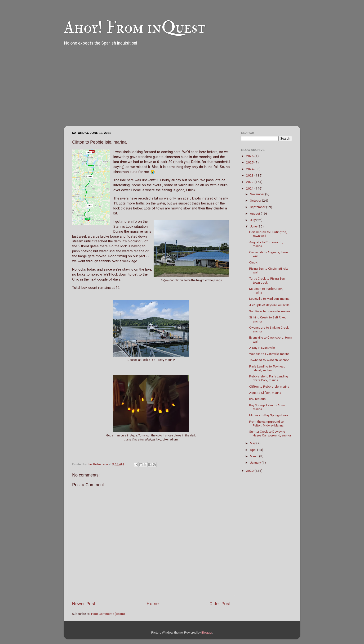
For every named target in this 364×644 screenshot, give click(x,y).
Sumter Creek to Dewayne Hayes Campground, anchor (270, 433)
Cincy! (253, 262)
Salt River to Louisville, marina (270, 311)
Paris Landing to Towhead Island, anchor (267, 368)
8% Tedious (257, 399)
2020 (250, 471)
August (255, 213)
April (253, 450)
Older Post (220, 604)
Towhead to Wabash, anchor (269, 360)
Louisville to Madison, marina (269, 299)
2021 (250, 188)
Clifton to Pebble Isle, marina (269, 386)
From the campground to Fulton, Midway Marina (266, 423)
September (258, 207)
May (253, 443)
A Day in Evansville (262, 348)
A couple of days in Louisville (269, 305)
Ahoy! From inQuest (135, 27)
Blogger (207, 632)
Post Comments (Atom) (108, 614)
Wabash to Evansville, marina (269, 354)
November (257, 194)
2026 (250, 156)
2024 (250, 169)
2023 (250, 175)
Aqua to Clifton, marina (265, 393)
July (253, 220)
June (254, 226)
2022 (250, 182)
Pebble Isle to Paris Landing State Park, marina (269, 378)
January (256, 463)
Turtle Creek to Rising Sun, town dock (267, 280)
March (255, 456)
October (256, 200)
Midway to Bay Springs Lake (269, 415)
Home (153, 604)
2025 (250, 162)
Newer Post (84, 604)
